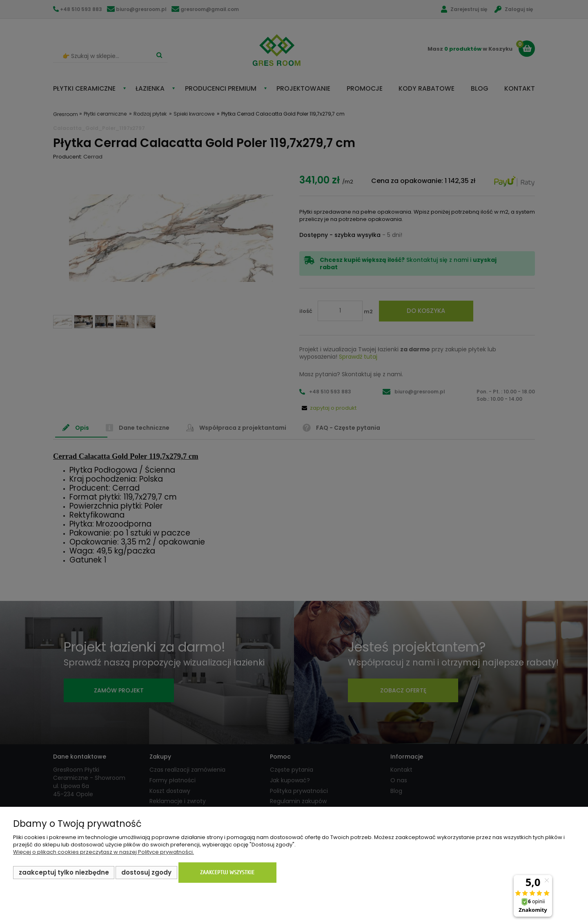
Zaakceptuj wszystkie (227, 872)
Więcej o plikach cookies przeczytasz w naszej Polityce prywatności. (104, 852)
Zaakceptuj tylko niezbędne (64, 872)
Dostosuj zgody (146, 872)
